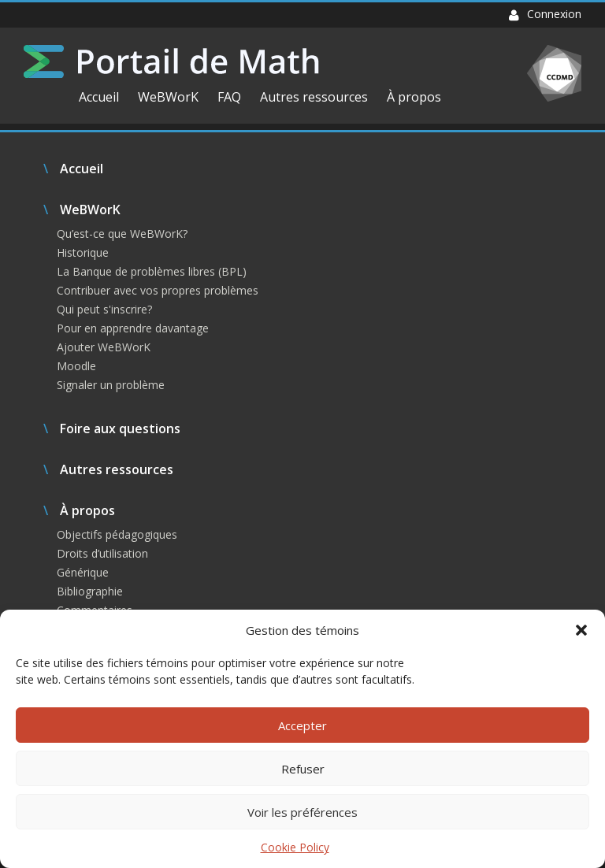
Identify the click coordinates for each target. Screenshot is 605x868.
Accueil (99, 97)
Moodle (76, 366)
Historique (83, 252)
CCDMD (554, 73)
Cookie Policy (295, 847)
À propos (414, 97)
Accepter (302, 725)
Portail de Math (171, 61)
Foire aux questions (120, 428)
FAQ (229, 97)
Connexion (545, 14)
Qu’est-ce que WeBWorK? (122, 234)
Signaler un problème (111, 385)
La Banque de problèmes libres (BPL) (152, 271)
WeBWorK (168, 97)
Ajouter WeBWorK (104, 347)
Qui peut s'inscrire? (104, 309)
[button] (581, 630)
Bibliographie (90, 591)
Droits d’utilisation (102, 553)
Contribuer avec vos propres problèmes (158, 290)
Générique (83, 572)
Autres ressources (314, 97)
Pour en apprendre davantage (133, 328)
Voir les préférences (302, 812)
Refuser (303, 769)
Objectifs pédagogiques (117, 534)
